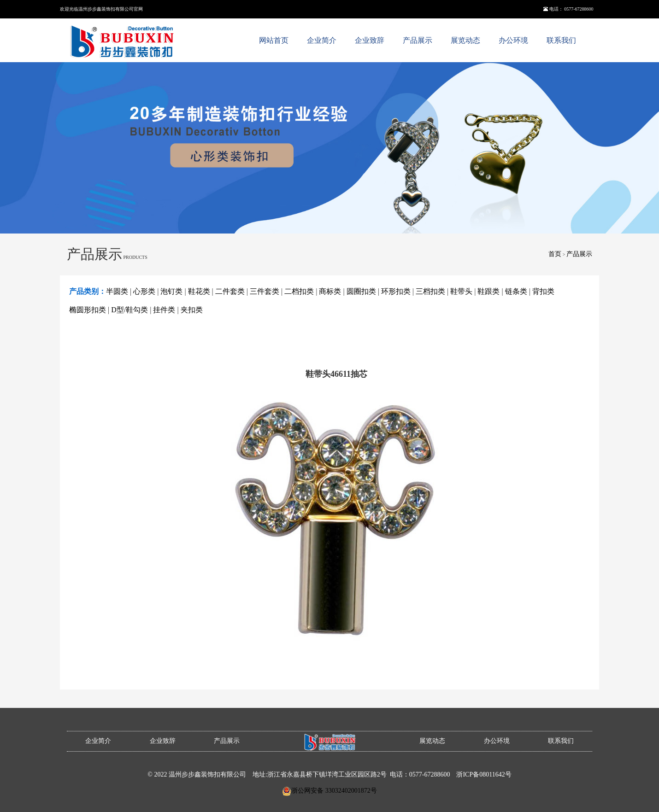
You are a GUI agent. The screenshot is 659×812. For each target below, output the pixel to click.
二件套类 (230, 291)
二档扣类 (299, 291)
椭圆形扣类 (88, 310)
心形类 (144, 291)
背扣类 (543, 291)
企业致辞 (370, 40)
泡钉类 (171, 291)
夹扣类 (192, 310)
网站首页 (274, 40)
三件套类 (265, 291)
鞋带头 (461, 291)
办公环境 (513, 40)
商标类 (330, 291)
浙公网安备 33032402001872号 (334, 791)
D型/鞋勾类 (129, 310)
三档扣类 (430, 291)
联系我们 (561, 40)
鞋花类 (199, 291)
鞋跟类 (488, 291)
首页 (555, 254)
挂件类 (164, 310)
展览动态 (465, 40)
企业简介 (322, 40)
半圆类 (117, 291)
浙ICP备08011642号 (484, 774)
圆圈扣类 (361, 291)
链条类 (516, 291)
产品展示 (418, 40)
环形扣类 (396, 291)
